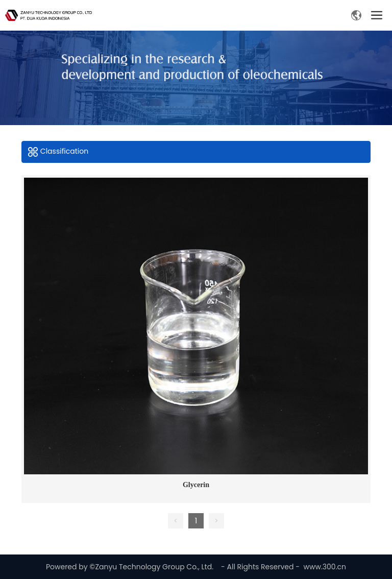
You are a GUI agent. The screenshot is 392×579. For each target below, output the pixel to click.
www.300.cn (325, 567)
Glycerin (196, 485)
